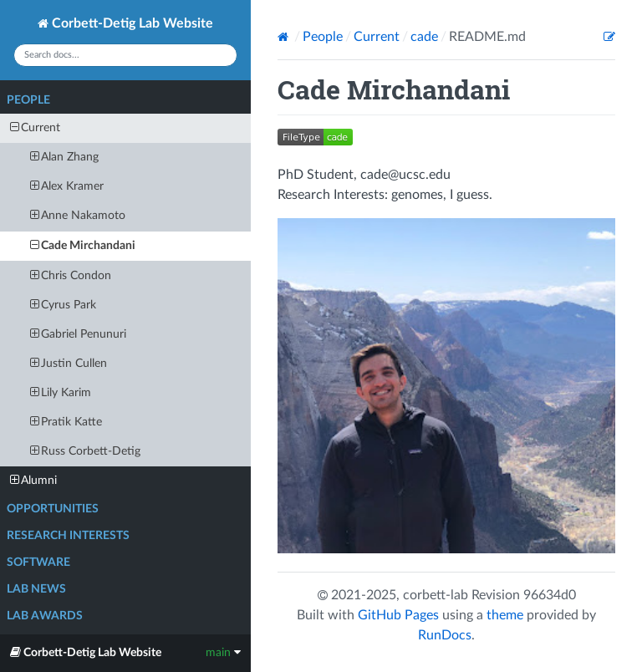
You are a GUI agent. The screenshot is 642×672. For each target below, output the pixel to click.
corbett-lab (436, 595)
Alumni (33, 480)
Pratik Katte (66, 422)
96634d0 (550, 595)
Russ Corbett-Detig (85, 451)
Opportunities (53, 509)
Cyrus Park (63, 305)
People (28, 100)
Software (38, 563)
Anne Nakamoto (78, 215)
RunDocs (445, 635)
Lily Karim (61, 392)
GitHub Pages (398, 615)
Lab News (36, 589)
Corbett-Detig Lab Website (125, 23)
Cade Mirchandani (83, 245)
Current (35, 127)
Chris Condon (71, 275)
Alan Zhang (64, 157)
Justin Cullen (69, 363)
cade (424, 37)
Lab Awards (45, 616)
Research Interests (68, 536)
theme (505, 615)
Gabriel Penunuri (78, 334)
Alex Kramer (67, 186)
